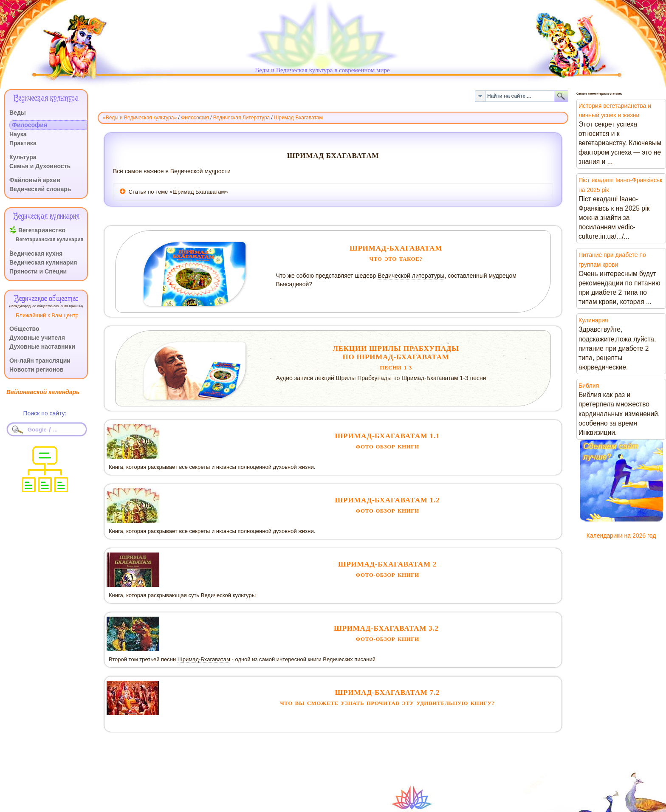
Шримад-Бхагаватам (204, 659)
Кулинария (593, 320)
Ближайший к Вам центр (47, 315)
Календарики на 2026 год (621, 536)
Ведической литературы (411, 276)
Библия (589, 386)
